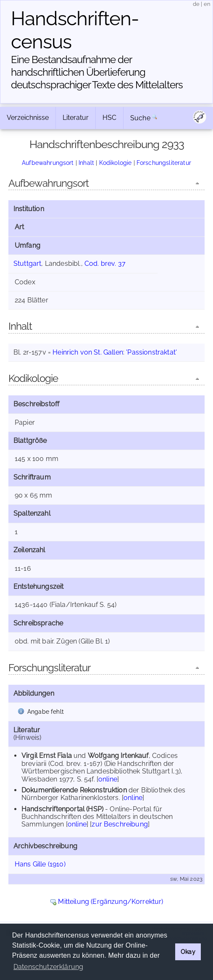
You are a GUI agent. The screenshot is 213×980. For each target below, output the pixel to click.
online (108, 779)
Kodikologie (116, 163)
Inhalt (86, 163)
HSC (109, 118)
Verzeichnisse (28, 118)
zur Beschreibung (120, 824)
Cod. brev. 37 (105, 264)
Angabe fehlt (46, 711)
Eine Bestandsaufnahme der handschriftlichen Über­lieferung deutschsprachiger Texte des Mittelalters (97, 72)
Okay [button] (188, 952)
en (207, 4)
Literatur (76, 118)
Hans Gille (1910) (40, 864)
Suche (140, 118)
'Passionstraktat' (151, 352)
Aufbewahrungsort (48, 163)
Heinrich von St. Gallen (88, 352)
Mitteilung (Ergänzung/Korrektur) (110, 902)
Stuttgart (27, 264)
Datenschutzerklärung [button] (48, 967)
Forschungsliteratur (164, 163)
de (196, 4)
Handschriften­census (75, 30)
